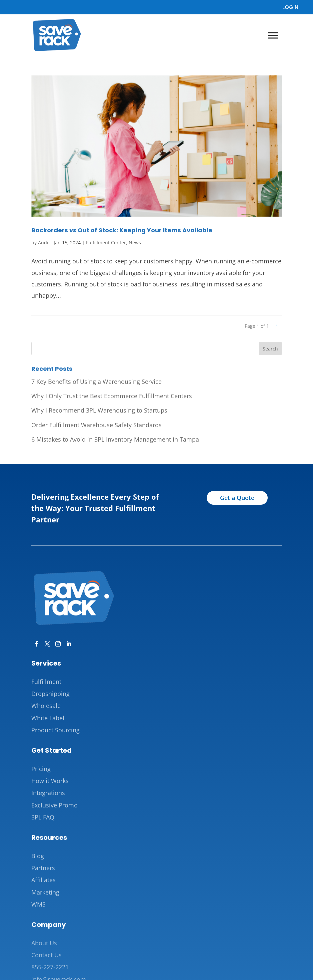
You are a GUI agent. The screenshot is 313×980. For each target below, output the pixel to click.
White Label (48, 718)
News (135, 242)
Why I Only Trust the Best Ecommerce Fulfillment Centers (112, 396)
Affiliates (43, 880)
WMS (38, 904)
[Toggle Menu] (273, 35)
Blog (38, 856)
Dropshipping (50, 694)
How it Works (50, 781)
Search (270, 349)
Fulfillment (46, 682)
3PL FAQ (43, 817)
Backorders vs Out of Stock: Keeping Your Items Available (122, 230)
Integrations (48, 793)
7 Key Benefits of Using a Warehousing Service (96, 382)
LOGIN (290, 7)
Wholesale (46, 706)
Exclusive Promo (54, 805)
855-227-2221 (50, 967)
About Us (44, 943)
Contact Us (46, 955)
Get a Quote (237, 498)
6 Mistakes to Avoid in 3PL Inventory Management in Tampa (115, 439)
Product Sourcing (55, 730)
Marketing (45, 892)
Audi (43, 242)
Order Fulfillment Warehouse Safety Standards (96, 425)
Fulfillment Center (106, 242)
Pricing (41, 769)
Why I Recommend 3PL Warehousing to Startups (99, 410)
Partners (43, 868)
